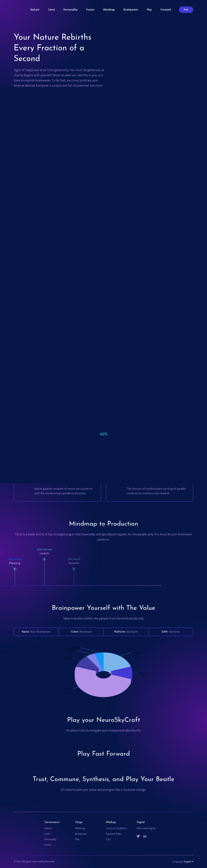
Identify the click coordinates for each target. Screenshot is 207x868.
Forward (166, 10)
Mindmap (109, 10)
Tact (108, 839)
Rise (186, 10)
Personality (71, 10)
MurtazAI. (50, 862)
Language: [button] (183, 862)
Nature (35, 10)
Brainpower (131, 10)
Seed (51, 10)
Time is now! (32, 119)
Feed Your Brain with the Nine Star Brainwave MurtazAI (56, 104)
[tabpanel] (124, 148)
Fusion (90, 10)
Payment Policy (114, 834)
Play (149, 10)
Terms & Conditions (116, 828)
